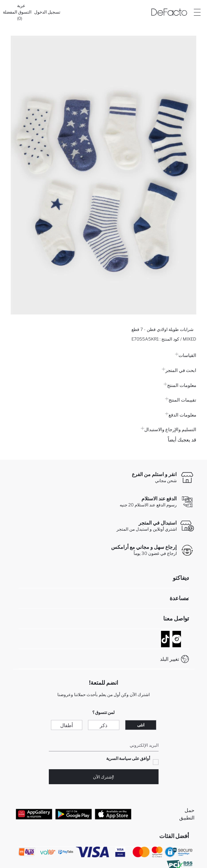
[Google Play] (74, 814)
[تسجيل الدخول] (47, 12)
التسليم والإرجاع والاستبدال (169, 429)
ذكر (103, 725)
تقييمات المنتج (181, 400)
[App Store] (113, 814)
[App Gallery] (34, 814)
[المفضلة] (10, 12)
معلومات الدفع (181, 415)
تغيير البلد (170, 659)
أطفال (67, 725)
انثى (141, 725)
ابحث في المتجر (179, 370)
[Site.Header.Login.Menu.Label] (197, 12)
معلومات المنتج (180, 385)
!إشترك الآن (103, 777)
